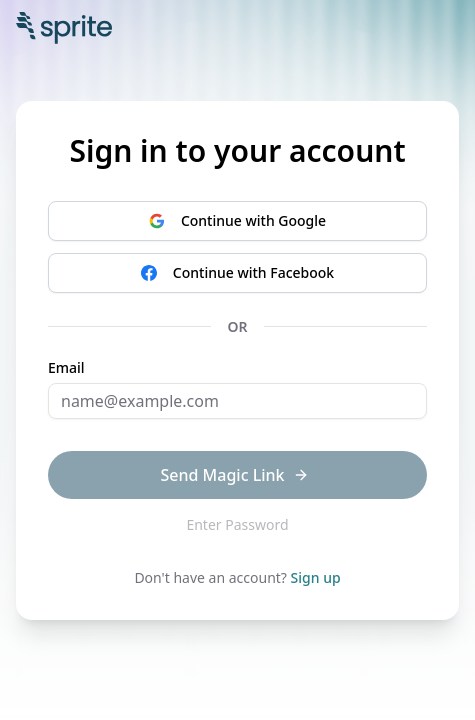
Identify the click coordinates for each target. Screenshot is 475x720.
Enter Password (237, 524)
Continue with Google (237, 220)
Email (66, 368)
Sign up (316, 577)
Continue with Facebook (237, 272)
